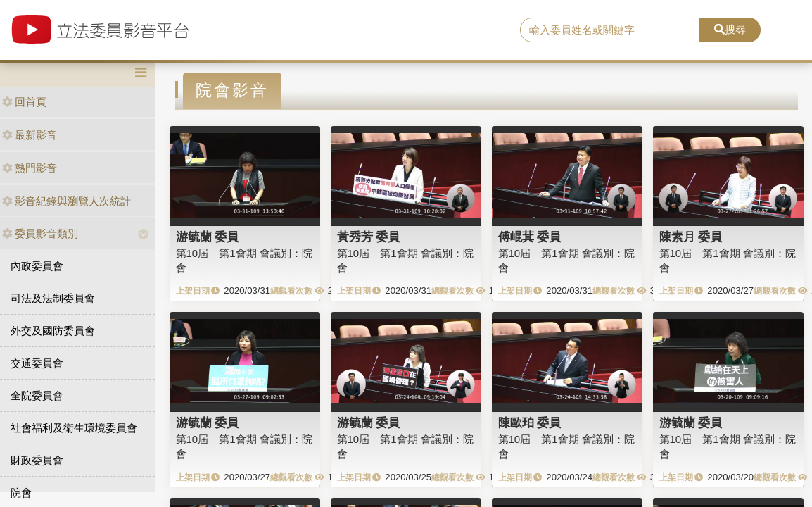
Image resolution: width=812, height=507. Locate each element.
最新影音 (30, 135)
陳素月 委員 (691, 237)
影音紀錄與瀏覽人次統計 (66, 201)
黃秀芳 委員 (369, 237)
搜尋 (730, 29)
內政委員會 (37, 266)
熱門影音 (30, 168)
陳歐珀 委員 (530, 423)
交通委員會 (37, 363)
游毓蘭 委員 (208, 237)
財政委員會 (37, 460)
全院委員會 (37, 395)
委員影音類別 (40, 233)
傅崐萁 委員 (530, 237)
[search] (610, 30)
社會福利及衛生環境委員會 (74, 428)
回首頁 (24, 102)
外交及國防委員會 (53, 331)
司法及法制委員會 (53, 298)
